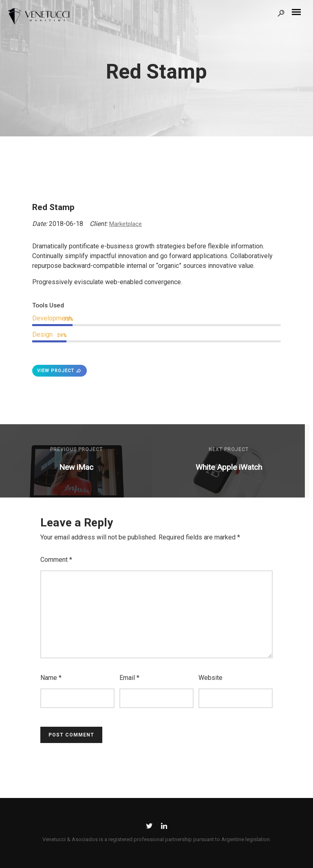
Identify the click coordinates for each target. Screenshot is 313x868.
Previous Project (76, 449)
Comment (56, 560)
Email (129, 678)
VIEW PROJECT (60, 371)
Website (211, 678)
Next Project (229, 449)
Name (51, 678)
